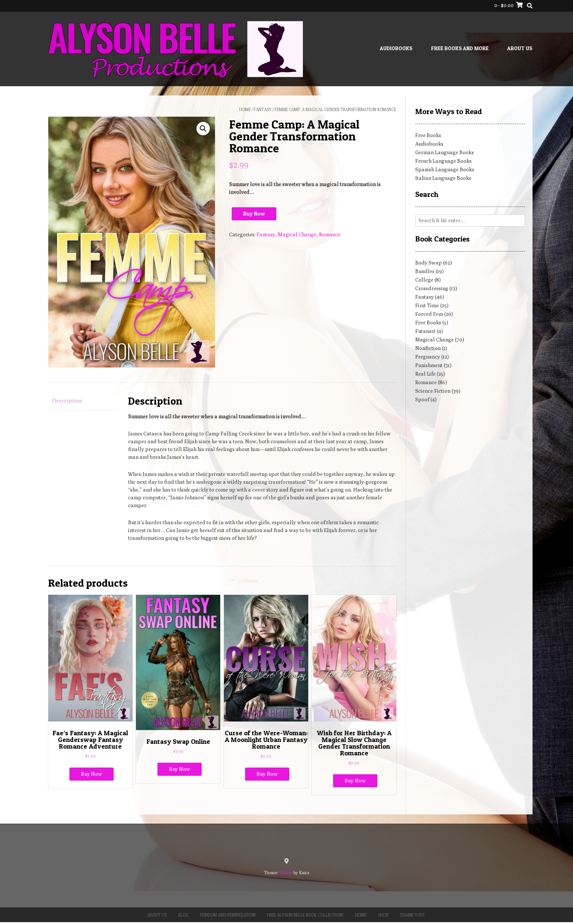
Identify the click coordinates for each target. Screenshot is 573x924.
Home (245, 109)
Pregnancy (428, 357)
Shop (383, 915)
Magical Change (297, 234)
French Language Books (443, 161)
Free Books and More (460, 48)
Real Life (425, 374)
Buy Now (254, 213)
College (424, 280)
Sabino (286, 873)
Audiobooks (396, 48)
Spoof (422, 399)
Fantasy (263, 109)
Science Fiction (433, 391)
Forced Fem (429, 314)
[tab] (83, 401)
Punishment (429, 365)
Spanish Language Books (445, 169)
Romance (330, 234)
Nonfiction (428, 348)
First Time (427, 305)
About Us (520, 48)
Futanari (425, 331)
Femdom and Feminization (228, 915)
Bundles (425, 271)
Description (67, 400)
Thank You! (412, 915)
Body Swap (429, 263)
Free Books (428, 135)
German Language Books (445, 152)
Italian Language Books (443, 178)
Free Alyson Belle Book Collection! (305, 915)
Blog (183, 915)
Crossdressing (432, 288)
